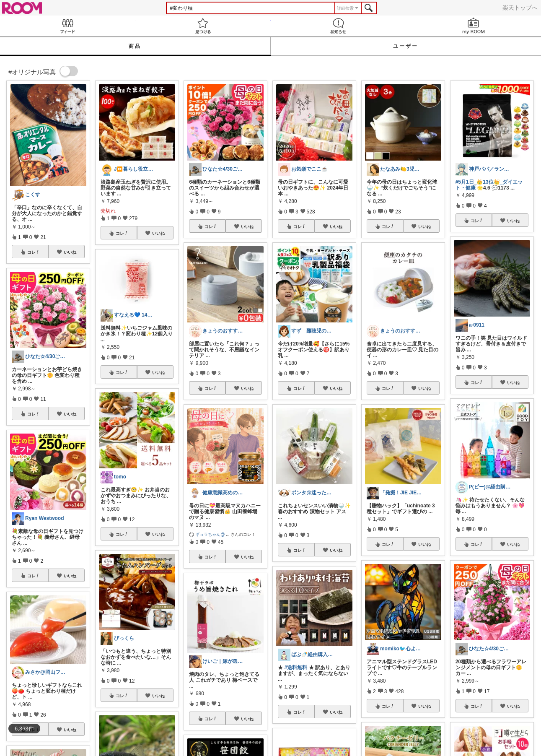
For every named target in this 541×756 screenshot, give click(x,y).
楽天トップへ (520, 8)
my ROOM (473, 26)
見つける (203, 26)
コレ (34, 252)
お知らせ (338, 26)
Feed (68, 26)
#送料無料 (296, 668)
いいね (70, 252)
